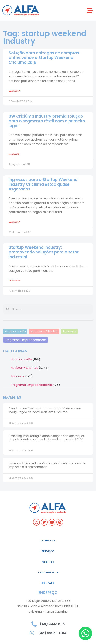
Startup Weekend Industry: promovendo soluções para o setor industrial (44, 252)
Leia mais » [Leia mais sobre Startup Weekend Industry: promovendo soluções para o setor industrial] (15, 281)
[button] (90, 10)
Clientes (48, 562)
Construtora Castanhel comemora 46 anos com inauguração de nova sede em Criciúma (45, 410)
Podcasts (69, 331)
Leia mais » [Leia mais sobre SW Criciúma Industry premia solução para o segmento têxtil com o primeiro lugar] (15, 154)
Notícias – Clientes (24, 368)
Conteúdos (48, 572)
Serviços (48, 551)
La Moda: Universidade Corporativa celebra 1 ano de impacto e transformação (47, 465)
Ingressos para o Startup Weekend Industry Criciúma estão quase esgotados (43, 184)
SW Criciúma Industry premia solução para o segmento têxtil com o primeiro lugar (47, 121)
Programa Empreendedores (26, 340)
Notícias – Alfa (21, 359)
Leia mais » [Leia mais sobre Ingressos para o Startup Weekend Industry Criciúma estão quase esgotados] (15, 222)
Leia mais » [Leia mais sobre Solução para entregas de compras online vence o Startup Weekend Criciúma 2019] (15, 91)
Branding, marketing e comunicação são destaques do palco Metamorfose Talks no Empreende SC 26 (47, 438)
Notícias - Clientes (44, 331)
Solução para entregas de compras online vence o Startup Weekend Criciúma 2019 (44, 58)
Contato (48, 583)
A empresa (48, 541)
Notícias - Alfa (15, 331)
